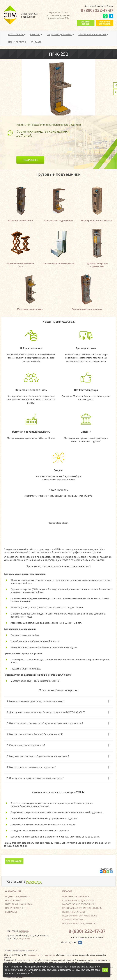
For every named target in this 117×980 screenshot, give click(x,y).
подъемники (50, 955)
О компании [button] (17, 34)
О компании (13, 891)
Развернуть (34, 881)
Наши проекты (17, 42)
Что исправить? (14, 861)
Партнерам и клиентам (19, 904)
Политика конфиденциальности (20, 950)
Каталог (67, 891)
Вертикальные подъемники (79, 923)
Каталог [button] (36, 34)
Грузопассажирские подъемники (82, 908)
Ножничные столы (74, 912)
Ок (105, 970)
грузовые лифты (36, 955)
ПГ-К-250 (58, 54)
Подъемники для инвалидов (80, 916)
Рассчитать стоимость (105, 23)
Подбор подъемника (18, 897)
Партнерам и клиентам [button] (93, 34)
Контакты (36, 42)
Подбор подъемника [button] (60, 34)
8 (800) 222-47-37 (97, 10)
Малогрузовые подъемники (79, 904)
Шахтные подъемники (76, 897)
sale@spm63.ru (25, 939)
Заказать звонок (86, 23)
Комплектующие (73, 919)
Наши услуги (13, 900)
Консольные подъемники (78, 900)
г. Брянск (24, 931)
